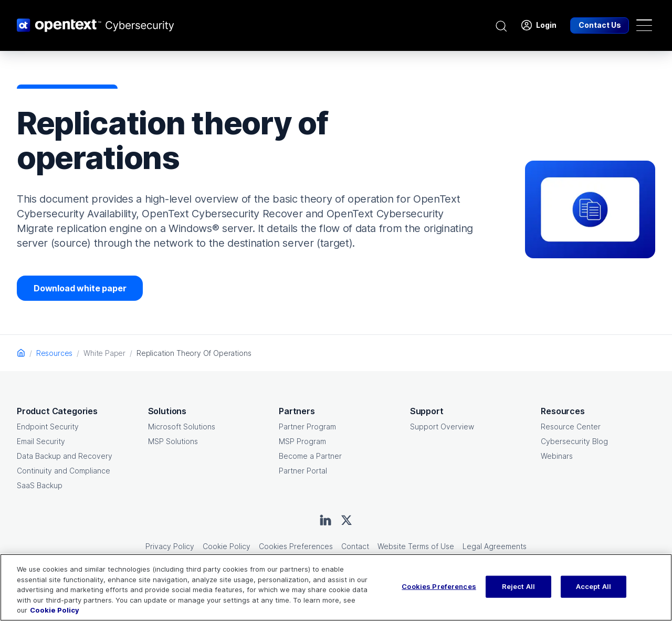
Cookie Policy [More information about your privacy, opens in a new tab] (55, 610)
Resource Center (571, 427)
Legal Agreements (495, 546)
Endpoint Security (48, 427)
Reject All (518, 586)
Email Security (41, 441)
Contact (355, 546)
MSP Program (302, 441)
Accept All (594, 586)
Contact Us (600, 25)
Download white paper (80, 288)
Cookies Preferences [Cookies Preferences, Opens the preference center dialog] (439, 586)
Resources (54, 353)
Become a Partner (310, 456)
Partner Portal (303, 471)
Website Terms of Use (416, 546)
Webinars (557, 456)
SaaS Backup (40, 485)
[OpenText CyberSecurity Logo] (96, 25)
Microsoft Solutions (182, 427)
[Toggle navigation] (644, 25)
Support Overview (442, 427)
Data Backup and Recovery (65, 456)
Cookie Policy (227, 546)
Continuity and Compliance (64, 471)
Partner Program (307, 427)
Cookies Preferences (296, 546)
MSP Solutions (173, 441)
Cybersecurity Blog (574, 441)
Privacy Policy (170, 546)
